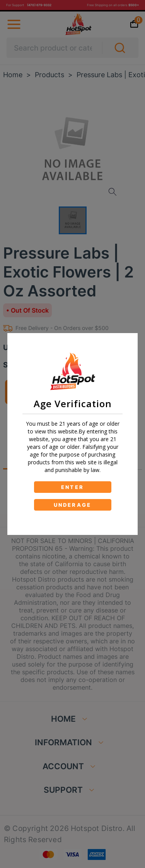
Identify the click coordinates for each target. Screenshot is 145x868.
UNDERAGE (73, 505)
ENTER (72, 487)
